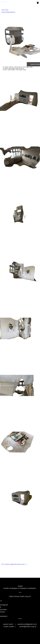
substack (4, 616)
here (26, 564)
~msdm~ (5, 2)
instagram (4, 605)
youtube (3, 609)
